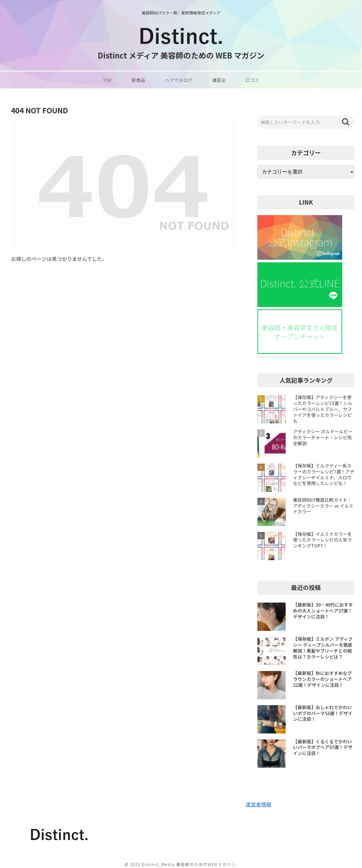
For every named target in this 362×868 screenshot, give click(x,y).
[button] (346, 122)
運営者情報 (258, 804)
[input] (306, 122)
